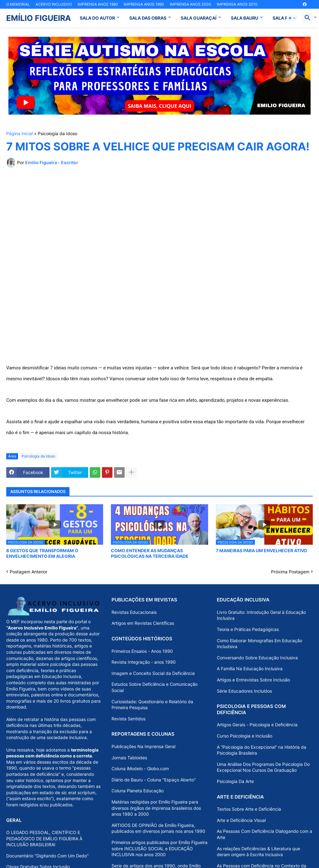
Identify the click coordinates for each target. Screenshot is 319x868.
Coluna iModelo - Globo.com (140, 768)
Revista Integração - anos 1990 (144, 662)
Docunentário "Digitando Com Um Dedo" (48, 856)
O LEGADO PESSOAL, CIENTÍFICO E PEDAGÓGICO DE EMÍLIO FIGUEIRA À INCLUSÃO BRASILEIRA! (44, 838)
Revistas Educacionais (134, 612)
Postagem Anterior (29, 572)
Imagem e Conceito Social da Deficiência (153, 673)
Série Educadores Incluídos (244, 691)
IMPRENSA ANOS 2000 (190, 4)
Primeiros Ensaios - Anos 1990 (142, 651)
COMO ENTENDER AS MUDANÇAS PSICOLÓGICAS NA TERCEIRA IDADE (150, 553)
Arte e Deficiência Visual (241, 820)
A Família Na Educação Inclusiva (250, 669)
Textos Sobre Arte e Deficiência (249, 809)
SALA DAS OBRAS (148, 18)
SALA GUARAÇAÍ (199, 18)
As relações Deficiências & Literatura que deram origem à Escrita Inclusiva (258, 852)
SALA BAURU (245, 18)
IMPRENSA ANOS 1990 (144, 4)
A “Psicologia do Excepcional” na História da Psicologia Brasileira (262, 750)
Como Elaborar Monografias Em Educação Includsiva (259, 644)
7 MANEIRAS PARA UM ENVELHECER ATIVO (262, 550)
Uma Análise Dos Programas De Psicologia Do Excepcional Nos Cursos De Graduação (263, 767)
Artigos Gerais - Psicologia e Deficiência (257, 725)
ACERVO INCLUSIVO (54, 4)
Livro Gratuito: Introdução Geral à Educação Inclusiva (261, 615)
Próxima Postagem (290, 572)
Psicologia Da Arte (235, 781)
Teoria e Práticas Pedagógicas (248, 629)
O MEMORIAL (18, 4)
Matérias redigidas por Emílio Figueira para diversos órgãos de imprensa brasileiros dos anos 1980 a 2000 (156, 808)
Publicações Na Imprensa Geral (143, 746)
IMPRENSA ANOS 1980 (98, 4)
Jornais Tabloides (129, 758)
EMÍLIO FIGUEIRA (39, 18)
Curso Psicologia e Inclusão (245, 736)
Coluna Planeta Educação (138, 791)
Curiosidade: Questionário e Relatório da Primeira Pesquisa (152, 705)
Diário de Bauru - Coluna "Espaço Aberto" (154, 780)
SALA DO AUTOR (97, 18)
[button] (292, 18)
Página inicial (19, 134)
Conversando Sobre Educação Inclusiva (257, 658)
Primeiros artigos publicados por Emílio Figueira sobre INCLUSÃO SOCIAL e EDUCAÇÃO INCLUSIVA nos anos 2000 (159, 848)
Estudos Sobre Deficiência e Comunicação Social (155, 687)
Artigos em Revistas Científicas (143, 623)
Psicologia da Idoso (57, 134)
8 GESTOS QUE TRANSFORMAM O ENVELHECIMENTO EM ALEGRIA (42, 553)
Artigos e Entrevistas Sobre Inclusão (253, 680)
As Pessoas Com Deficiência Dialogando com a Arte (264, 834)
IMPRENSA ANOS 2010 (237, 4)
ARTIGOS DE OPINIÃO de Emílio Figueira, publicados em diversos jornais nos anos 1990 (158, 828)
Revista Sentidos (129, 719)
